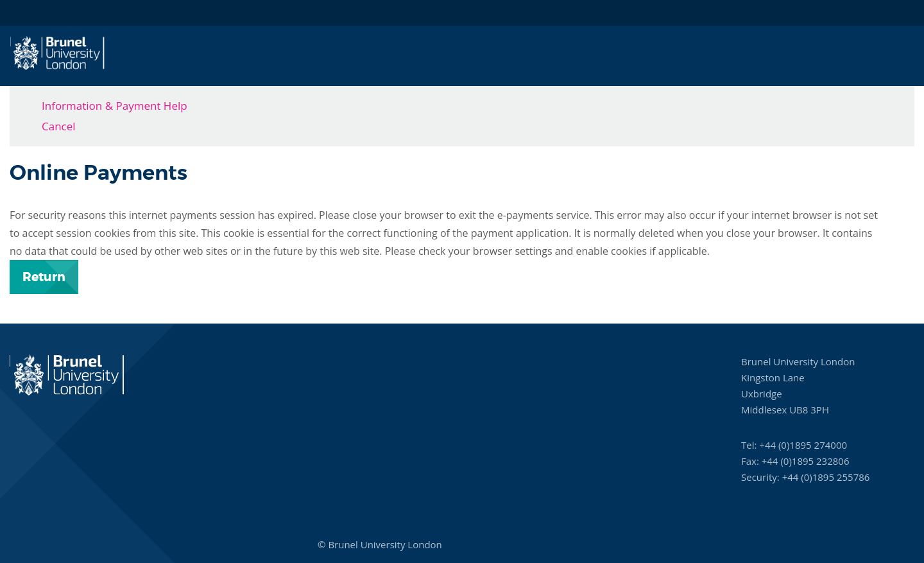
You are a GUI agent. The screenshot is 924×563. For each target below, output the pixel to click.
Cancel (59, 126)
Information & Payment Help (115, 106)
